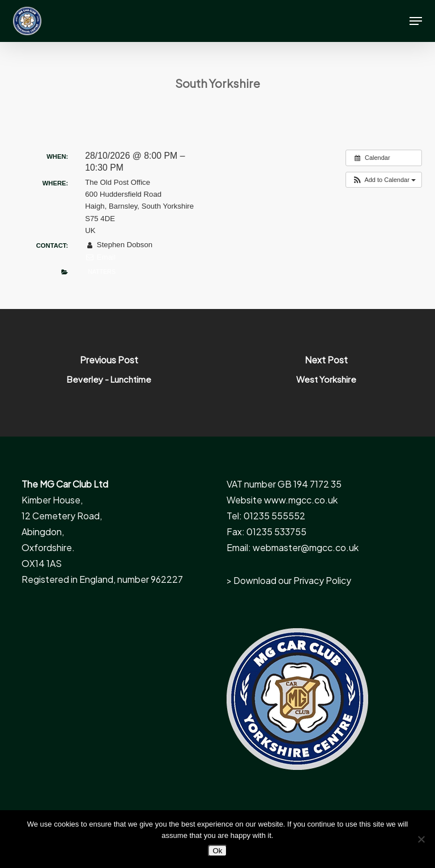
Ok (217, 851)
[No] (421, 839)
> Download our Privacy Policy (289, 580)
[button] (416, 21)
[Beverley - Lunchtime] (109, 373)
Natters (101, 272)
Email (100, 257)
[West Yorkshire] (326, 373)
